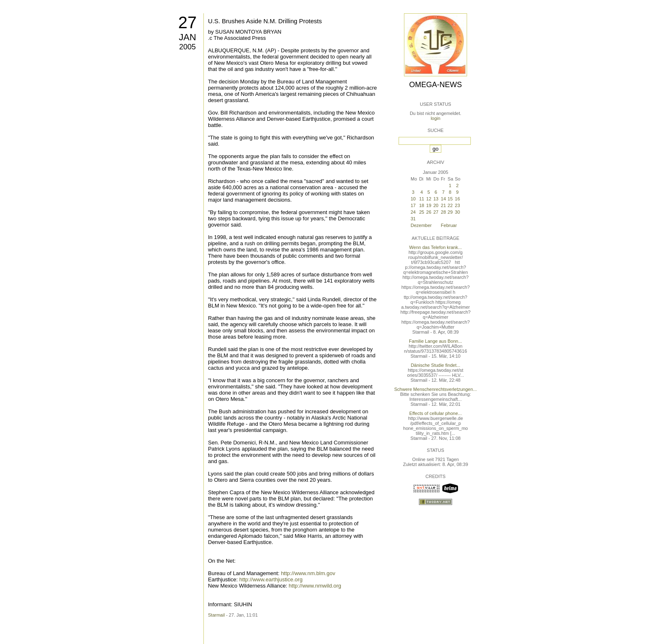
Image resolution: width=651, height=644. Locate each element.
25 (421, 212)
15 (450, 199)
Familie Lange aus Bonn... (436, 341)
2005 (187, 47)
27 (187, 22)
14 (443, 199)
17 (413, 205)
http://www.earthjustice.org (271, 579)
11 (421, 199)
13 (436, 199)
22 (450, 205)
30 (458, 212)
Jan (188, 37)
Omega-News (435, 85)
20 (436, 205)
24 (413, 212)
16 (458, 199)
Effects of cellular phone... (436, 413)
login (435, 118)
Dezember (421, 225)
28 (443, 212)
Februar (449, 225)
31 (413, 219)
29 (450, 212)
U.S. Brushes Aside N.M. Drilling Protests (265, 21)
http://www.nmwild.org (315, 586)
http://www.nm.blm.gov (308, 573)
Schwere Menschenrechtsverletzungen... (436, 389)
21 (443, 205)
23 (458, 205)
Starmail (216, 615)
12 (429, 199)
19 (429, 205)
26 (429, 212)
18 (421, 205)
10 (413, 199)
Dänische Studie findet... (435, 365)
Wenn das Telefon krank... (436, 247)
